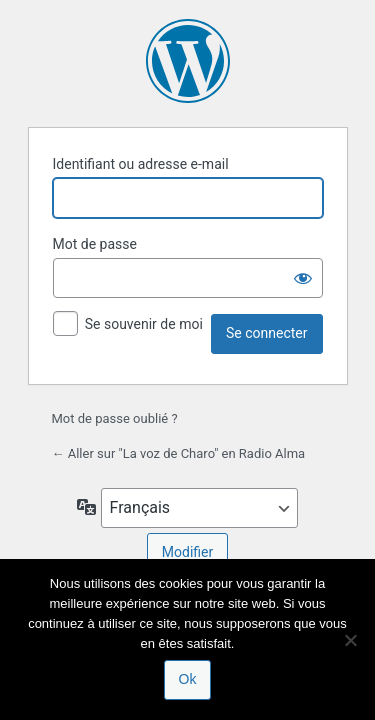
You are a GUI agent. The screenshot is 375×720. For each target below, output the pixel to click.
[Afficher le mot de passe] (303, 278)
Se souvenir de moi (144, 324)
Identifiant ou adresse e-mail (141, 164)
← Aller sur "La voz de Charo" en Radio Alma (179, 453)
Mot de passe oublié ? (115, 418)
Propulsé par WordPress (188, 61)
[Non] (350, 640)
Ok (188, 679)
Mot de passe (95, 244)
